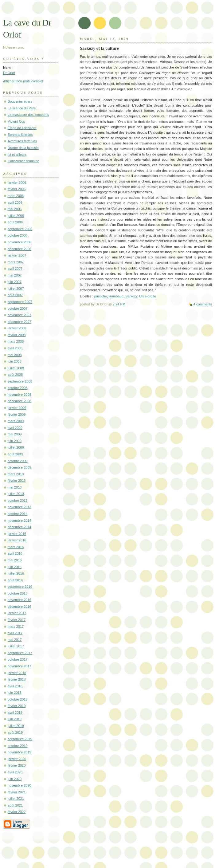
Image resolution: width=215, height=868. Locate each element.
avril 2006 (15, 202)
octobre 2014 (18, 514)
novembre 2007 (20, 315)
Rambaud (116, 296)
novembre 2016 (20, 600)
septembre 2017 (20, 653)
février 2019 (17, 706)
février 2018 (17, 679)
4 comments (203, 304)
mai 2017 (15, 640)
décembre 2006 (20, 249)
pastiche (101, 296)
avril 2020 (15, 772)
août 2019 (15, 732)
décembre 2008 (20, 401)
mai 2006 (15, 209)
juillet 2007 (16, 289)
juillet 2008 (16, 368)
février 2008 (17, 335)
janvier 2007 (17, 255)
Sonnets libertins (20, 135)
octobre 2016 (18, 593)
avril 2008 (15, 348)
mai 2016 (15, 560)
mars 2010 (16, 474)
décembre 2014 (20, 527)
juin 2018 (15, 693)
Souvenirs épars (20, 101)
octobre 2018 (18, 699)
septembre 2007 (20, 302)
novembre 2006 (20, 242)
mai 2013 (15, 487)
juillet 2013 (16, 494)
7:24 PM (119, 304)
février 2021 (17, 792)
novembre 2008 (20, 395)
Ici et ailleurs (17, 155)
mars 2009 (16, 421)
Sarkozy (131, 296)
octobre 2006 (18, 235)
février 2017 (17, 620)
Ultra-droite (148, 296)
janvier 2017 (17, 613)
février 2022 (17, 812)
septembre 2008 (20, 381)
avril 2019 (15, 713)
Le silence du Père (22, 108)
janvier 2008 (17, 328)
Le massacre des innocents (28, 115)
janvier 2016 (17, 540)
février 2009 (17, 414)
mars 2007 (16, 262)
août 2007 (15, 295)
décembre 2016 (20, 607)
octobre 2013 (18, 501)
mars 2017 (16, 626)
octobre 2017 (18, 659)
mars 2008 (16, 341)
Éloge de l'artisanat (22, 128)
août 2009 (15, 454)
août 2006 (15, 222)
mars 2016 (16, 547)
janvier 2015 (17, 534)
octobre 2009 (18, 461)
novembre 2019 (20, 752)
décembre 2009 (20, 467)
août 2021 (15, 805)
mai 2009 (15, 434)
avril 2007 (15, 269)
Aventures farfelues (22, 141)
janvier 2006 (17, 183)
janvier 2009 (17, 408)
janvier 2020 (17, 759)
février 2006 (17, 189)
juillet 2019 (16, 726)
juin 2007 (15, 282)
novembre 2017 (20, 666)
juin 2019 (15, 719)
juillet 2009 (16, 447)
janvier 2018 (17, 673)
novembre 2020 (20, 785)
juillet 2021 (16, 799)
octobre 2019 (18, 746)
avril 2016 (15, 553)
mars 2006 (16, 196)
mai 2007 (15, 275)
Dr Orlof (9, 73)
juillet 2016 (16, 573)
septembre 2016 (20, 587)
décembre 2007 (20, 322)
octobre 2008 (18, 388)
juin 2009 (15, 441)
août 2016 (15, 580)
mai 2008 (15, 355)
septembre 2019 (20, 739)
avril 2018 (15, 686)
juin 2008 (15, 361)
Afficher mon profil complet (23, 81)
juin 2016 (15, 567)
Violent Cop (16, 121)
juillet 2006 (16, 216)
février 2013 (17, 481)
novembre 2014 (20, 520)
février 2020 (17, 765)
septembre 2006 (20, 229)
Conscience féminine (23, 161)
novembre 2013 (20, 507)
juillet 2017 (16, 646)
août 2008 (15, 375)
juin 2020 (15, 779)
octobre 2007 (18, 308)
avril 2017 (15, 633)
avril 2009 (15, 428)
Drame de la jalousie (23, 148)
